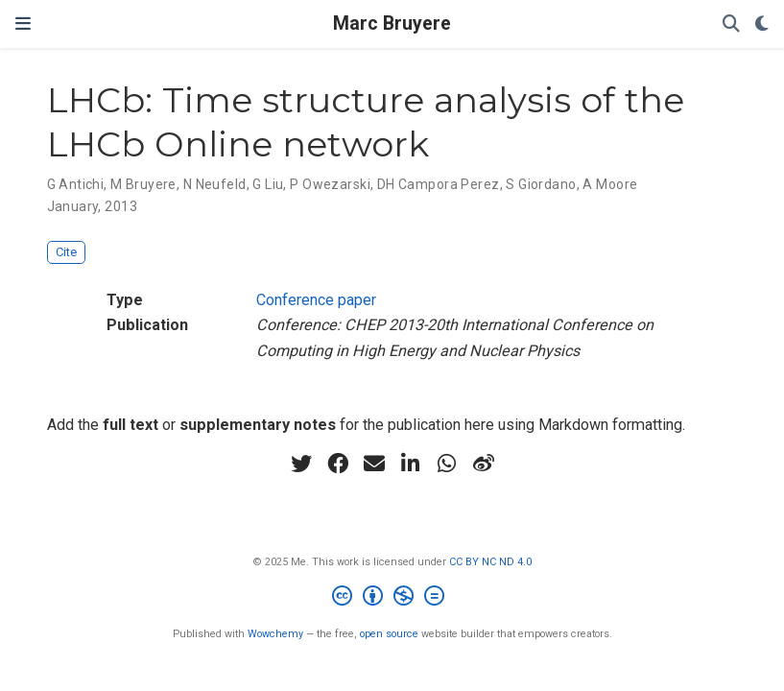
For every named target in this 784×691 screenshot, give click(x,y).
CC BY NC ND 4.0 (490, 562)
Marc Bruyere (392, 24)
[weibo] (484, 464)
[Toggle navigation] (23, 24)
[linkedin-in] (411, 464)
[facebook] (338, 464)
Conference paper (316, 300)
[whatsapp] (447, 464)
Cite (66, 252)
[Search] (731, 24)
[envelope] (374, 464)
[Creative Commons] (392, 598)
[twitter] (301, 464)
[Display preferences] (762, 24)
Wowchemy (275, 634)
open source (389, 634)
